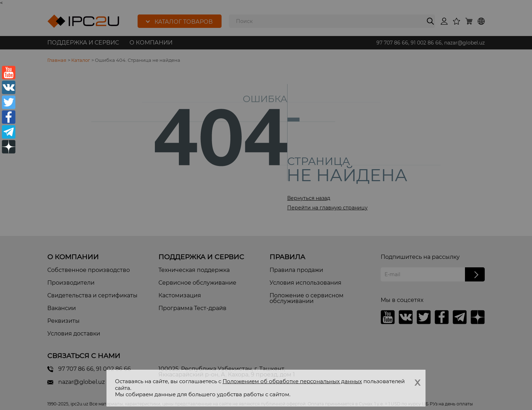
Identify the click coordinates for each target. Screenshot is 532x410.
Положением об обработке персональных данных (292, 381)
